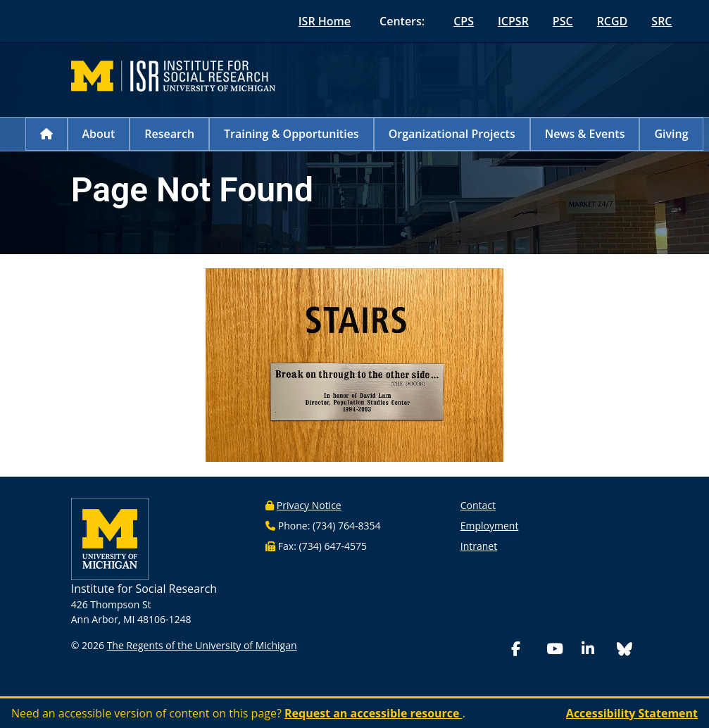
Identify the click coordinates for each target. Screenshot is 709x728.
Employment (490, 526)
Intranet (479, 546)
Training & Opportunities (291, 134)
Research (169, 134)
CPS (464, 21)
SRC (661, 21)
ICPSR (513, 21)
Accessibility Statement (632, 713)
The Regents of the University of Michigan (202, 645)
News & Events (585, 134)
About (99, 134)
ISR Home (325, 21)
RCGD (613, 21)
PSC (563, 21)
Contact (478, 505)
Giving (671, 134)
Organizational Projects (452, 134)
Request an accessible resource (374, 713)
